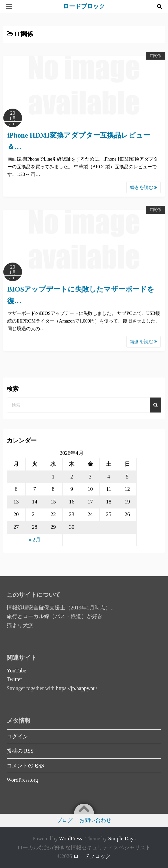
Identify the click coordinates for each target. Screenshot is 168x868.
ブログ (65, 820)
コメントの (25, 766)
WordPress (70, 839)
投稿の (20, 751)
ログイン (17, 737)
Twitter (14, 679)
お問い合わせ (95, 820)
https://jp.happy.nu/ (76, 688)
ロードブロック (92, 856)
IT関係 (155, 56)
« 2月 (35, 540)
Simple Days (122, 839)
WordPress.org (22, 780)
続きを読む (144, 187)
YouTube (16, 671)
